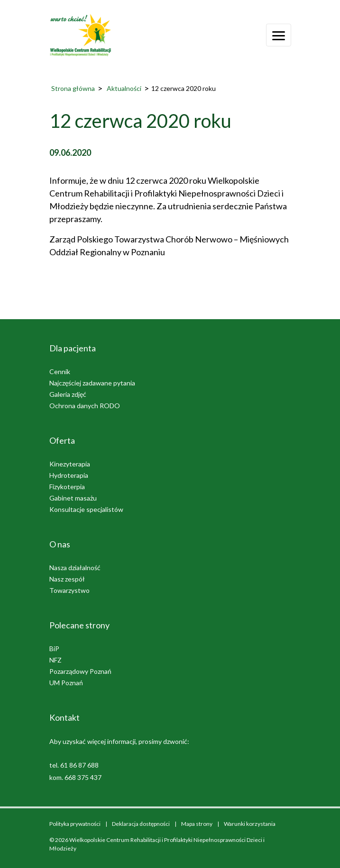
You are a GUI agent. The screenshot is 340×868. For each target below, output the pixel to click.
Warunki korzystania (250, 824)
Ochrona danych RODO (85, 406)
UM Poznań (66, 683)
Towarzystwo (69, 590)
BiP (54, 649)
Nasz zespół (67, 579)
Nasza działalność (75, 568)
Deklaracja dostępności (141, 824)
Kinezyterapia (70, 464)
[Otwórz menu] (279, 35)
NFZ (55, 660)
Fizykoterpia (67, 487)
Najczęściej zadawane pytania (92, 383)
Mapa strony (197, 824)
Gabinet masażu (73, 498)
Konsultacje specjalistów (86, 509)
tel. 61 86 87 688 (74, 765)
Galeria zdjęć (68, 394)
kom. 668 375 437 (75, 777)
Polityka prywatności (75, 824)
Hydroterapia (69, 475)
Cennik (60, 371)
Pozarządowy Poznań (80, 671)
